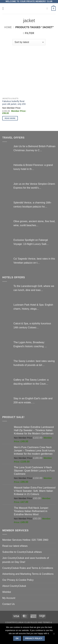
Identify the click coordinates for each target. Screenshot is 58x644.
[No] (54, 635)
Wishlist (7, 592)
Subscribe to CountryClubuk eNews (22, 552)
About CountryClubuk (14, 586)
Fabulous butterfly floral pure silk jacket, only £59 (14, 103)
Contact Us (9, 604)
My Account (9, 598)
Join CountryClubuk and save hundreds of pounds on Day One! (26, 560)
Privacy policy (34, 638)
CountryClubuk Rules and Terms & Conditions (28, 568)
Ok (17, 638)
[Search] (48, 9)
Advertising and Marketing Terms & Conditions (28, 574)
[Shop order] (29, 42)
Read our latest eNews (15, 546)
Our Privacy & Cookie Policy (18, 580)
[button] (4, 8)
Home (8, 27)
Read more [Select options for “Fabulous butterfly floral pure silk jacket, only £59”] (10, 118)
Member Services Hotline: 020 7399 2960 (25, 540)
